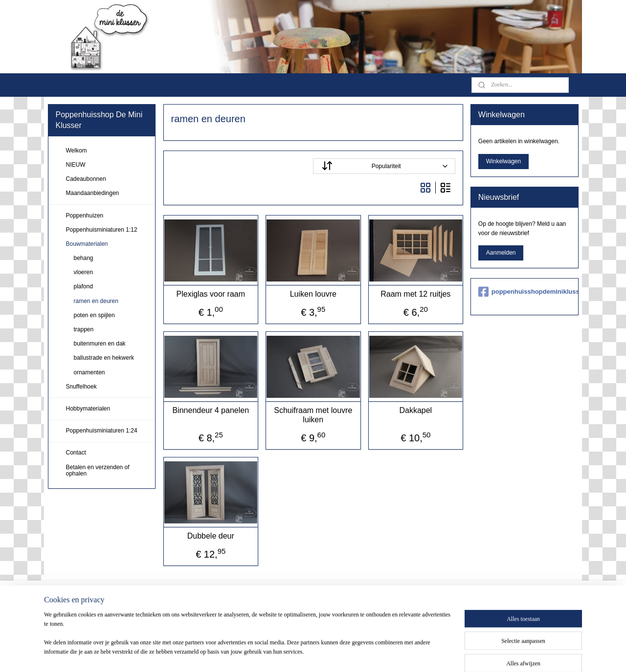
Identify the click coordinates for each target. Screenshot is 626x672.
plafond (83, 286)
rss (324, 654)
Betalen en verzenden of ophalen (98, 470)
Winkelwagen (503, 161)
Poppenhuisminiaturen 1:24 (102, 431)
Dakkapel (415, 410)
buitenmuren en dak (100, 344)
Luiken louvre (313, 294)
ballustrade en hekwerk (104, 358)
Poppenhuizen (85, 216)
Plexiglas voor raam (211, 294)
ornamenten (89, 372)
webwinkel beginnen (356, 654)
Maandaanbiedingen (93, 193)
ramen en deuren (96, 301)
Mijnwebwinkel (431, 654)
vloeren (83, 272)
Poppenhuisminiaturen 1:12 (102, 230)
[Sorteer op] (384, 166)
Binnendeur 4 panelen (211, 410)
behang (84, 258)
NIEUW (76, 165)
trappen (84, 329)
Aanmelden (501, 253)
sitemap (306, 654)
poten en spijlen (94, 315)
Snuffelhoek (81, 387)
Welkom (77, 151)
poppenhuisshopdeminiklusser (525, 292)
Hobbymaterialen (88, 409)
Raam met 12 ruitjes (415, 294)
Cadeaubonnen (86, 179)
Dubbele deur (210, 536)
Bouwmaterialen (87, 244)
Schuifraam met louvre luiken (313, 415)
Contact (76, 453)
